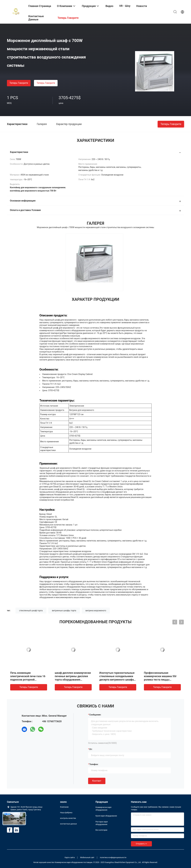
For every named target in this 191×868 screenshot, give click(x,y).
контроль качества (68, 818)
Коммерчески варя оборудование (103, 809)
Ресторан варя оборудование (102, 823)
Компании (64, 807)
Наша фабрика (66, 813)
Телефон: (94, 764)
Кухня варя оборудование (106, 816)
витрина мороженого (96, 611)
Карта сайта (70, 858)
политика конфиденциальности (113, 858)
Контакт (97, 781)
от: (91, 749)
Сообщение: (95, 715)
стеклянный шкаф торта (31, 611)
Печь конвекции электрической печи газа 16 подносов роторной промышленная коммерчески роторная (28, 680)
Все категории (101, 830)
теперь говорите (19, 83)
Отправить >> (141, 844)
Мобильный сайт (87, 858)
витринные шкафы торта (64, 611)
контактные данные (68, 824)
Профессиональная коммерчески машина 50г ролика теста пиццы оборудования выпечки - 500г (160, 680)
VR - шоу (125, 6)
